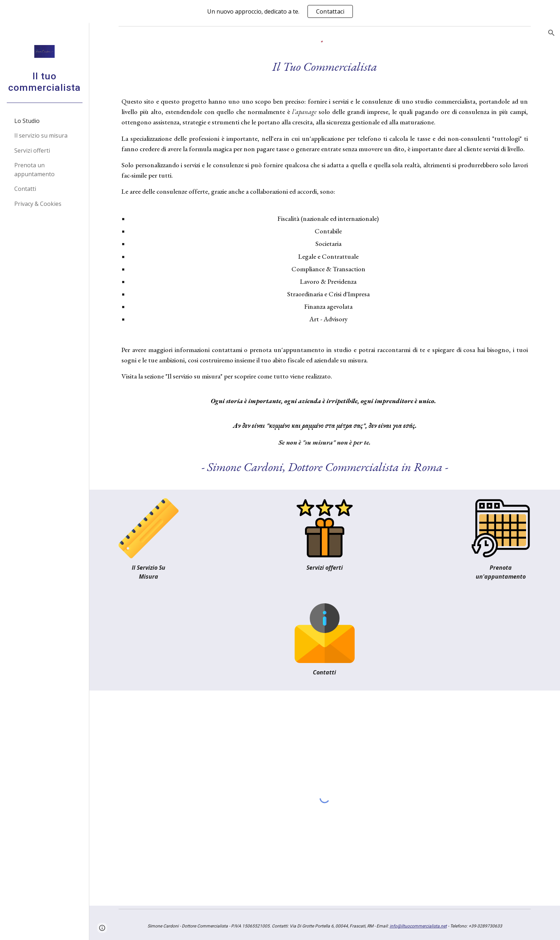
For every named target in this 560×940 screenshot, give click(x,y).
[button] (551, 33)
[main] (325, 267)
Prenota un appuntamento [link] (34, 170)
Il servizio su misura (194, 376)
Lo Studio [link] (27, 121)
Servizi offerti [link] (32, 150)
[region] (280, 11)
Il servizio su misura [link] (41, 135)
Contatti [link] (25, 189)
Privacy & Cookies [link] (38, 204)
